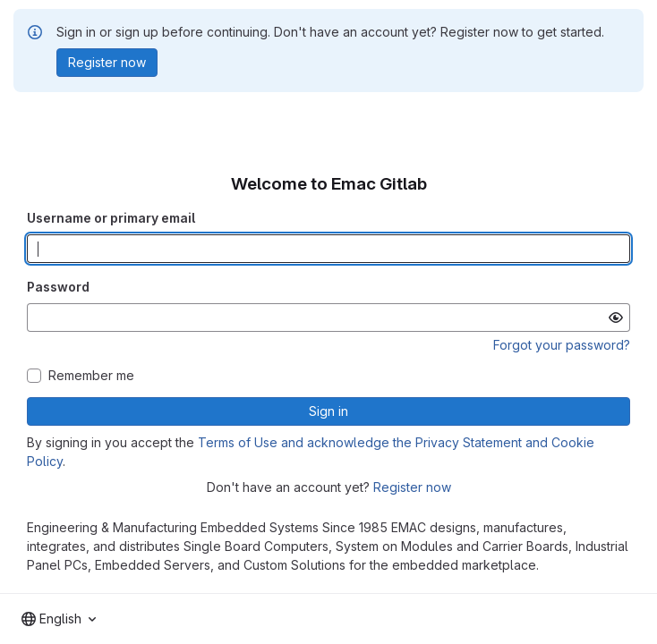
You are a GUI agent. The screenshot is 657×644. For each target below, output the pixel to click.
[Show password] (616, 318)
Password (58, 287)
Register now (412, 487)
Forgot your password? (562, 345)
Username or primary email (111, 218)
